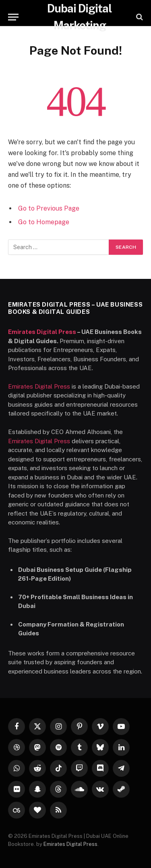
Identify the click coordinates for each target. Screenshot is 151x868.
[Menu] (13, 17)
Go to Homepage (44, 222)
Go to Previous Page (49, 208)
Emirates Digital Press (42, 332)
